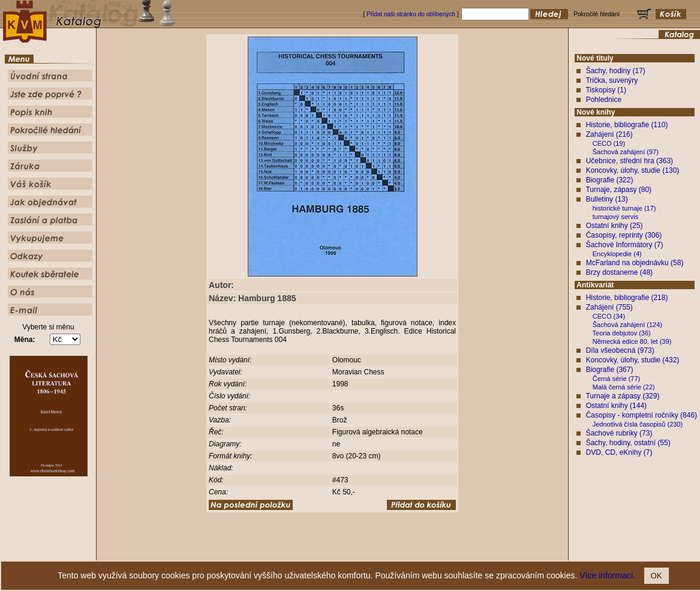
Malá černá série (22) (624, 387)
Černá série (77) (616, 379)
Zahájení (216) (609, 134)
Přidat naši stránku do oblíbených (411, 14)
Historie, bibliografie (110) (627, 125)
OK (657, 576)
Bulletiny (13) (607, 199)
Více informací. (607, 575)
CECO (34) (609, 316)
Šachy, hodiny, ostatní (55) (628, 443)
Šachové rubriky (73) (619, 433)
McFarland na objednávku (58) (635, 263)
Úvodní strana (251, 552)
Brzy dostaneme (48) (619, 272)
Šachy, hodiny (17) (616, 71)
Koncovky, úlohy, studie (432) (633, 360)
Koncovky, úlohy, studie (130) (633, 170)
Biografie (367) (610, 370)
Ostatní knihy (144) (616, 406)
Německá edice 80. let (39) (632, 341)
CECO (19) (609, 143)
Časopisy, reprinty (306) (624, 235)
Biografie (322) (610, 180)
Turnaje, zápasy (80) (618, 190)
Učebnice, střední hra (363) (630, 161)
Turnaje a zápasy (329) (622, 396)
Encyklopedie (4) (617, 254)
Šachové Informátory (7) (625, 245)
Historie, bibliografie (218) (627, 298)
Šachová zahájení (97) (626, 152)
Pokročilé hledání (385, 552)
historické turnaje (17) (624, 208)
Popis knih (343, 552)
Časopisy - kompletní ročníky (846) (642, 415)
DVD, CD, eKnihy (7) (619, 452)
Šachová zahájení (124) (627, 325)
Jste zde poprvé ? (300, 552)
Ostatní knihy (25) (615, 226)
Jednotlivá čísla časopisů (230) (638, 424)
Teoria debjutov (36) (622, 333)
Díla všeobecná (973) (620, 350)
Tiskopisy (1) (606, 90)
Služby (423, 552)
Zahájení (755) (609, 307)
